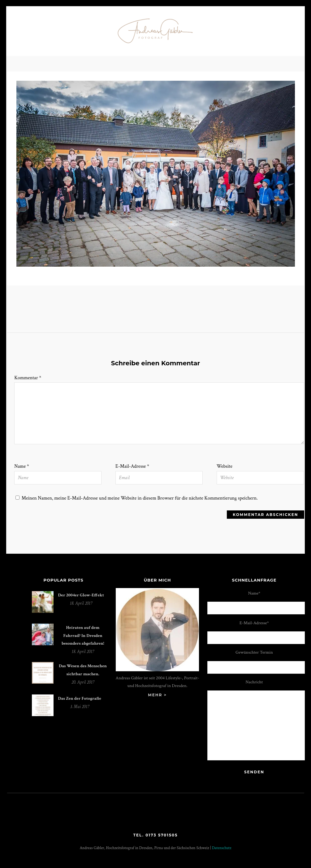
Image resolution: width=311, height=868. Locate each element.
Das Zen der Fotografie (80, 698)
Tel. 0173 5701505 (156, 835)
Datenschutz (222, 848)
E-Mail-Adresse (132, 466)
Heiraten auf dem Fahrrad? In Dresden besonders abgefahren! (83, 636)
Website (225, 466)
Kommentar (28, 378)
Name (22, 466)
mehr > (157, 695)
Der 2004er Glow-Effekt (81, 595)
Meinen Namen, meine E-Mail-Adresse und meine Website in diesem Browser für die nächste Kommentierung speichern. (140, 498)
